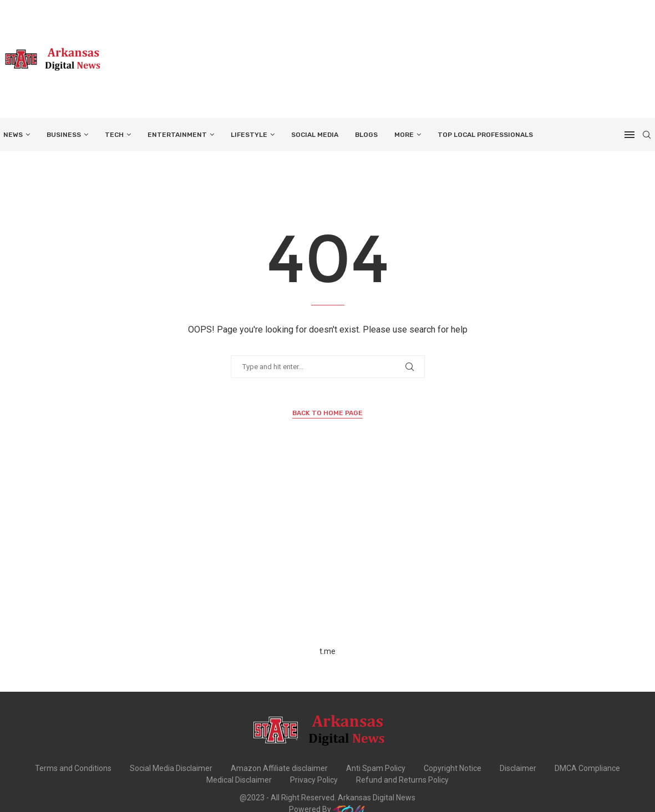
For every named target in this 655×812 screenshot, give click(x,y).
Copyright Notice (453, 768)
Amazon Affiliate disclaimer (279, 768)
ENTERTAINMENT (177, 135)
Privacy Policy (314, 780)
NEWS (13, 135)
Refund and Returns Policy (402, 780)
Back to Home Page (327, 413)
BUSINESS (64, 135)
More (404, 135)
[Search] (647, 135)
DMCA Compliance (587, 768)
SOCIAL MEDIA (315, 135)
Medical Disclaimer (239, 780)
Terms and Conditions (73, 768)
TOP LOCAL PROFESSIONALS (485, 135)
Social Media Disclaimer (171, 768)
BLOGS (366, 135)
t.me (327, 651)
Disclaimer (518, 768)
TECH (114, 135)
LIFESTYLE (249, 135)
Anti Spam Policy (376, 768)
